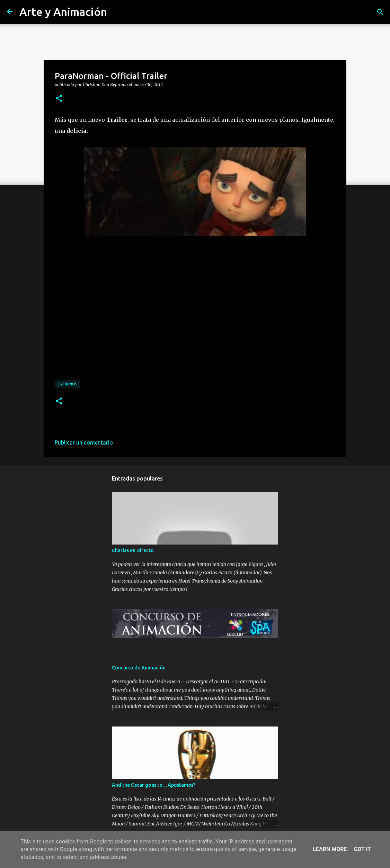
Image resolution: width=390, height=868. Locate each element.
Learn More (330, 849)
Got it (362, 849)
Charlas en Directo (133, 550)
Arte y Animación (63, 12)
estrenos (68, 384)
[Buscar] (380, 12)
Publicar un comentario (84, 442)
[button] (59, 99)
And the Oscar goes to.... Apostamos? (154, 785)
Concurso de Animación (139, 668)
